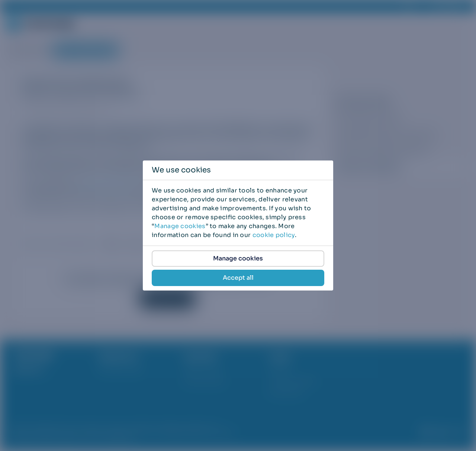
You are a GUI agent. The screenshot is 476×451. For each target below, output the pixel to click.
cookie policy (274, 235)
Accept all (238, 278)
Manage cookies (180, 226)
